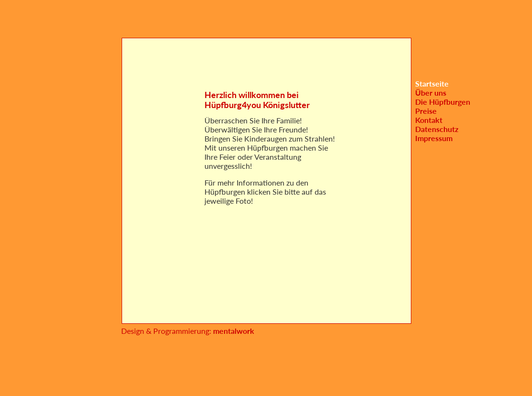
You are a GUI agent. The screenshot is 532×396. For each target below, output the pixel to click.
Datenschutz (437, 129)
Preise (426, 111)
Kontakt (429, 120)
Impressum (434, 138)
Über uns (431, 93)
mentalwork (233, 331)
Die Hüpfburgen (443, 102)
